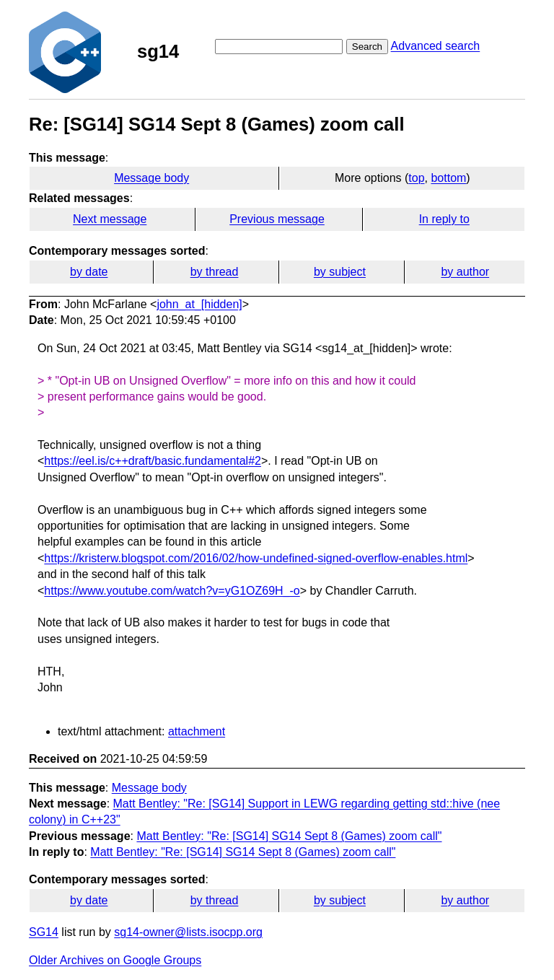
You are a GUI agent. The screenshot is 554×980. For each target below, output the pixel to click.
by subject (340, 272)
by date (89, 272)
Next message (110, 219)
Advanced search (436, 46)
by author (465, 272)
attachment (197, 731)
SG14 (44, 932)
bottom (448, 178)
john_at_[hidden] (199, 304)
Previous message (277, 219)
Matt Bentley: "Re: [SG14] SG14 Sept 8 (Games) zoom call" (289, 836)
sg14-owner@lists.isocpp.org (188, 932)
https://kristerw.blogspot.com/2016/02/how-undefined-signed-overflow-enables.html (256, 558)
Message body (151, 178)
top (416, 178)
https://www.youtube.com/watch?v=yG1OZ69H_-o (172, 591)
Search (367, 47)
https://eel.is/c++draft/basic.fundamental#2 (153, 461)
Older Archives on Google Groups (115, 960)
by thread (215, 272)
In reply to (444, 219)
